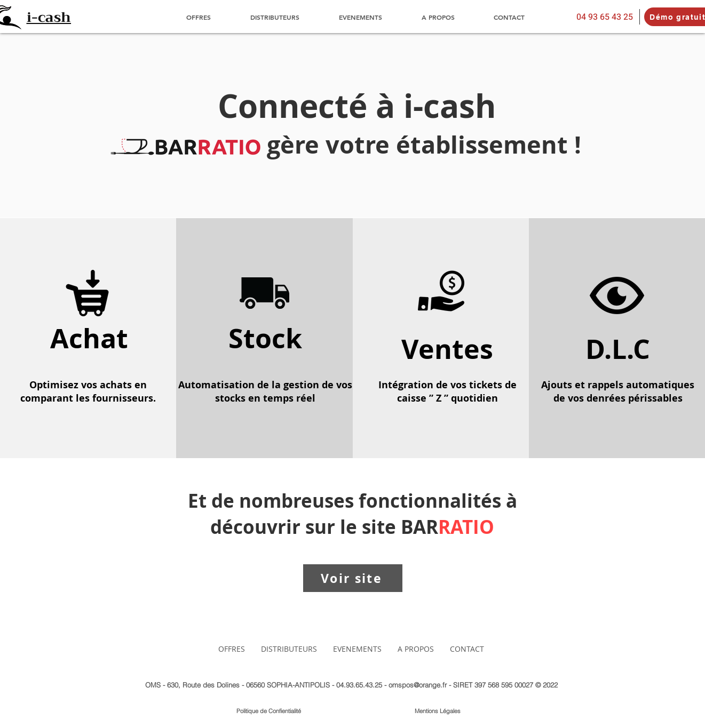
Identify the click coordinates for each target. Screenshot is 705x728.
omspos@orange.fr (418, 685)
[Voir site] (353, 578)
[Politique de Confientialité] (269, 711)
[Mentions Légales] (438, 711)
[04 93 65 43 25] (605, 17)
